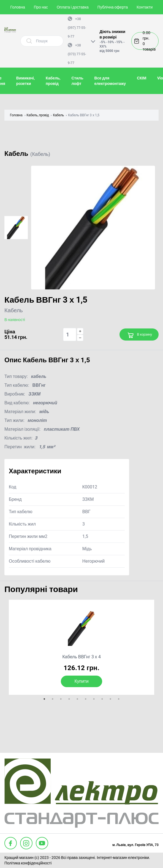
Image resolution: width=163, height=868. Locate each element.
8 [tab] (102, 699)
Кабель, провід (38, 115)
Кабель (58, 115)
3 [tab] (61, 699)
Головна (18, 7)
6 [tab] (86, 699)
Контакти (145, 7)
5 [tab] (77, 699)
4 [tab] (69, 699)
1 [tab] (44, 699)
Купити (81, 681)
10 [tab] (119, 699)
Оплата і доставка (73, 7)
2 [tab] (53, 699)
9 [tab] (110, 699)
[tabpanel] (81, 647)
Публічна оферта (113, 7)
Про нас (41, 7)
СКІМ (142, 78)
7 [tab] (94, 699)
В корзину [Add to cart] (140, 335)
